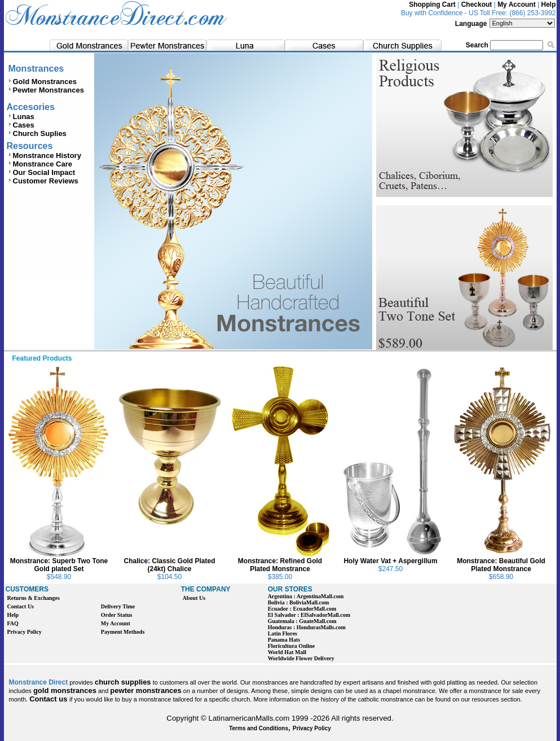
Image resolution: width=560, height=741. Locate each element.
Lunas (21, 117)
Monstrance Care (43, 164)
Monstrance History (47, 155)
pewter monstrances (145, 690)
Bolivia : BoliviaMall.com (299, 602)
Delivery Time (118, 606)
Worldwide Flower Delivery (301, 658)
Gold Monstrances (42, 82)
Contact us (49, 699)
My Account (517, 5)
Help (548, 5)
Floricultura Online (292, 646)
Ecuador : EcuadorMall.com (302, 609)
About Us (194, 598)
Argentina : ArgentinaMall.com (306, 596)
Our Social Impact (44, 172)
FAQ (13, 623)
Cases (21, 125)
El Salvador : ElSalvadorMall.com (309, 615)
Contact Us (21, 606)
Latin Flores (283, 633)
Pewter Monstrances (45, 90)
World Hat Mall (287, 652)
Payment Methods (123, 632)
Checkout (477, 5)
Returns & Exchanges (34, 598)
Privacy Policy (25, 632)
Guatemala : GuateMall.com (302, 621)
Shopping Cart (432, 5)
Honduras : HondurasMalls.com (307, 627)
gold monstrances (65, 690)
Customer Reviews (46, 181)
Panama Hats (284, 640)
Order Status (117, 615)
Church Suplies (37, 133)
